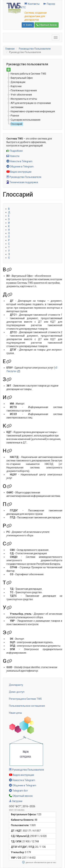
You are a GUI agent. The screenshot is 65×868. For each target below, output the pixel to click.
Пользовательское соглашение (27, 706)
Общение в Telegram (20, 167)
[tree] (32, 99)
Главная (10, 49)
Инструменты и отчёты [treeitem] (24, 99)
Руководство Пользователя (35, 49)
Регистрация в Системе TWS (25, 699)
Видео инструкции (19, 172)
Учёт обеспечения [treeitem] (21, 95)
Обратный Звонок (47, 25)
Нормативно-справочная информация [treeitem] (33, 111)
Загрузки (16, 801)
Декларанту (16, 685)
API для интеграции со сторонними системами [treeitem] (31, 105)
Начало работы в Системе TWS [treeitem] (28, 74)
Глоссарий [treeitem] (17, 124)
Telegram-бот (18, 791)
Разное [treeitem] (15, 116)
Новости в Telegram (19, 161)
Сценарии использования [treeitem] (26, 120)
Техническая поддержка (22, 182)
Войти (28, 25)
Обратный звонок (21, 796)
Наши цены (15, 713)
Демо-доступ (17, 692)
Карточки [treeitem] (16, 86)
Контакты (32, 4)
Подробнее (15, 151)
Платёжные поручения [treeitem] (24, 90)
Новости (13, 156)
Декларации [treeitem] (18, 82)
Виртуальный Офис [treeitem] (22, 78)
